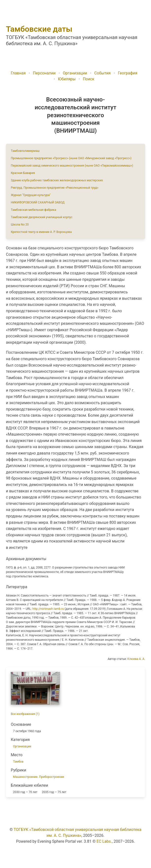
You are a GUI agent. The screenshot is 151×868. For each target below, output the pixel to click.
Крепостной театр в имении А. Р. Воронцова (41, 232)
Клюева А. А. (136, 659)
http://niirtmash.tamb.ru (48, 609)
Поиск (89, 79)
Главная (18, 73)
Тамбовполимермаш (25, 151)
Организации (75, 73)
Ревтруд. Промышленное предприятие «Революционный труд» (55, 188)
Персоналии (44, 73)
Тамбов (18, 762)
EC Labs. (104, 841)
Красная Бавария (23, 173)
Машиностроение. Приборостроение (38, 777)
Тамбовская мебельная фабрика (33, 210)
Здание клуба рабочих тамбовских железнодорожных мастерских (57, 180)
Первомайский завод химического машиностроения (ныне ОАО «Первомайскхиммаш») (72, 166)
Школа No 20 (20, 225)
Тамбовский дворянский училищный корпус (42, 217)
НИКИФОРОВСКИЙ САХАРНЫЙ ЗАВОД (38, 202)
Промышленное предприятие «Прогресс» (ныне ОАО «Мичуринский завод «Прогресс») (71, 158)
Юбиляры (67, 79)
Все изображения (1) (25, 714)
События (102, 73)
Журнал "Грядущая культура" (31, 195)
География (128, 73)
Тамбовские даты (39, 29)
